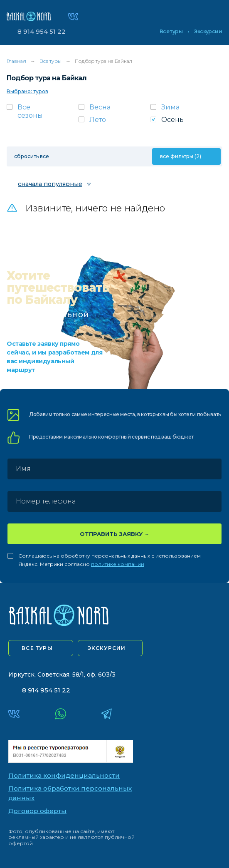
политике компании (118, 564)
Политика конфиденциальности (64, 775)
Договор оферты (37, 811)
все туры (37, 648)
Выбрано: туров (27, 91)
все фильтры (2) (181, 156)
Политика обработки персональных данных (70, 793)
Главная (16, 61)
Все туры (171, 32)
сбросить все (32, 156)
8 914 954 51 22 (42, 31)
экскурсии (107, 648)
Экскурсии (208, 32)
